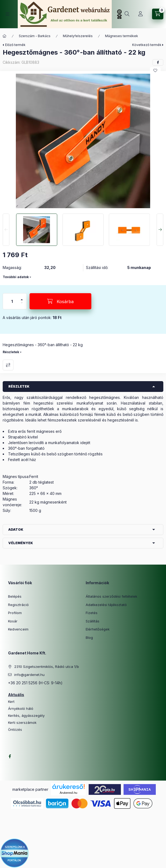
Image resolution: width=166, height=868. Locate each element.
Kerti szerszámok (22, 723)
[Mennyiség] (12, 301)
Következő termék (147, 45)
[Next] (160, 230)
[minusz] (22, 305)
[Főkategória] (5, 36)
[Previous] (6, 230)
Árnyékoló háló (21, 709)
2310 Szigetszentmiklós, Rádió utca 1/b (47, 667)
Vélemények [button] (21, 543)
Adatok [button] (16, 529)
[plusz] (22, 297)
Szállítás (93, 621)
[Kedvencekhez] (155, 70)
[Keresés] (127, 14)
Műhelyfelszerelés (78, 36)
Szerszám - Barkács (35, 36)
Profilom (15, 613)
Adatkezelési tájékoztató (106, 605)
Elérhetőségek (98, 629)
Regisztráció (18, 605)
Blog (89, 637)
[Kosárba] (60, 301)
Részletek (11, 352)
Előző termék (15, 45)
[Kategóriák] (8, 14)
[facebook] (158, 62)
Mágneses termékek (122, 36)
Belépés (15, 596)
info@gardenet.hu (29, 675)
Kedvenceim (18, 629)
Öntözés (15, 730)
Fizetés (92, 613)
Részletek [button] (19, 386)
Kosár (13, 621)
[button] (83, 141)
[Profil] (140, 14)
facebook (10, 756)
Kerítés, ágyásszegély (26, 716)
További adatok (16, 277)
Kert (11, 702)
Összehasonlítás (8, 365)
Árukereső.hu (68, 793)
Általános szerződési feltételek (111, 596)
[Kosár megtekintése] (158, 14)
